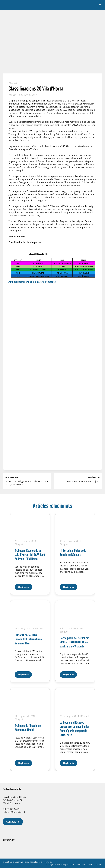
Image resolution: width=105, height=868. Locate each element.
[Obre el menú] (100, 5)
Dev (14, 95)
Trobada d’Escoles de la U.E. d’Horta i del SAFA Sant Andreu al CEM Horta (30, 555)
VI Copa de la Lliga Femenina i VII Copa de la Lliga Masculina (27, 481)
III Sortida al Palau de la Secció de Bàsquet (73, 553)
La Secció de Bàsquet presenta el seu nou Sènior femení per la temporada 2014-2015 (75, 729)
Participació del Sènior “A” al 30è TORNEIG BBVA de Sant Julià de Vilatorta (75, 642)
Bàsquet (13, 83)
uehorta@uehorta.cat (14, 812)
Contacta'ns (13, 822)
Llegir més (25, 586)
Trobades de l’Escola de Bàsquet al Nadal (28, 728)
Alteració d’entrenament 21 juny (78, 479)
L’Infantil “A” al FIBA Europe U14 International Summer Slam (29, 639)
